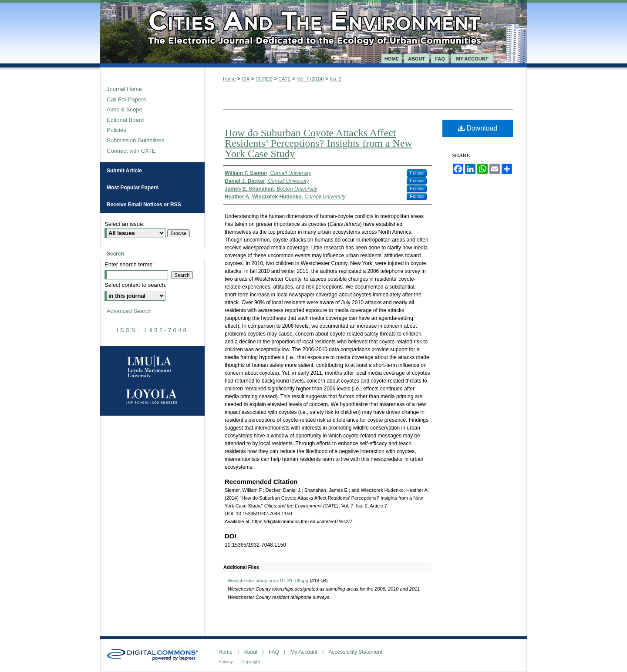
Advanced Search (129, 311)
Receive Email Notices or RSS (144, 205)
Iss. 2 (336, 79)
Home (229, 79)
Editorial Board (125, 120)
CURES (264, 79)
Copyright (251, 662)
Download (478, 128)
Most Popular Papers (133, 188)
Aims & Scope (125, 109)
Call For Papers (126, 99)
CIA (246, 79)
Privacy (226, 662)
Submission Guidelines (135, 140)
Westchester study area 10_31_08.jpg (268, 581)
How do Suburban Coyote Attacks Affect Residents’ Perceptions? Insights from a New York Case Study (319, 143)
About (251, 652)
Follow (417, 173)
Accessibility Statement (356, 652)
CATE (285, 79)
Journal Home (124, 89)
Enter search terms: (129, 264)
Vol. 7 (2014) (310, 79)
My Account (304, 652)
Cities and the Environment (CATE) (313, 27)
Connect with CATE (131, 151)
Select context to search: (135, 285)
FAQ (274, 652)
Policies (116, 130)
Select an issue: (125, 224)
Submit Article (124, 171)
